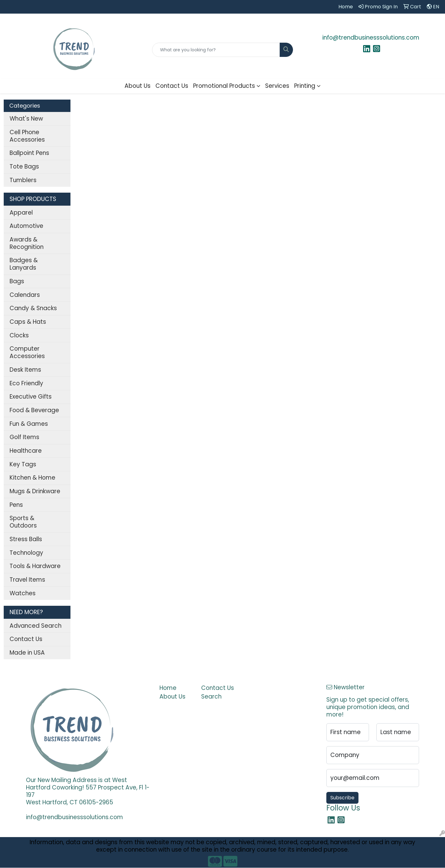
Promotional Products (224, 86)
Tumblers (23, 180)
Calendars (25, 295)
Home (168, 688)
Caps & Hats (28, 322)
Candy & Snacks (33, 308)
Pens (16, 505)
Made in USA (27, 653)
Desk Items (25, 370)
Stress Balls (26, 539)
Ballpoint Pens (29, 153)
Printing (305, 86)
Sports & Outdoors (23, 522)
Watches (23, 593)
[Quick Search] (216, 50)
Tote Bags (24, 167)
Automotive (26, 226)
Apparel (21, 213)
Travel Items (27, 580)
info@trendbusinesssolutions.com (371, 38)
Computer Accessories (27, 352)
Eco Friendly (26, 383)
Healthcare (26, 451)
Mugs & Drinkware (35, 491)
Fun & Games (29, 424)
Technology (26, 553)
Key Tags (23, 464)
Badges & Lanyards (24, 264)
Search (211, 697)
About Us (138, 86)
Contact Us (172, 86)
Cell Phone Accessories (27, 136)
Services (277, 86)
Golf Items (24, 437)
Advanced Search (36, 626)
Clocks (19, 335)
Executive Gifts (31, 397)
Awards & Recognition (27, 243)
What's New (26, 119)
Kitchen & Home (32, 478)
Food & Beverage (34, 410)
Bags (17, 281)
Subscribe (342, 798)
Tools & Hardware (35, 566)
